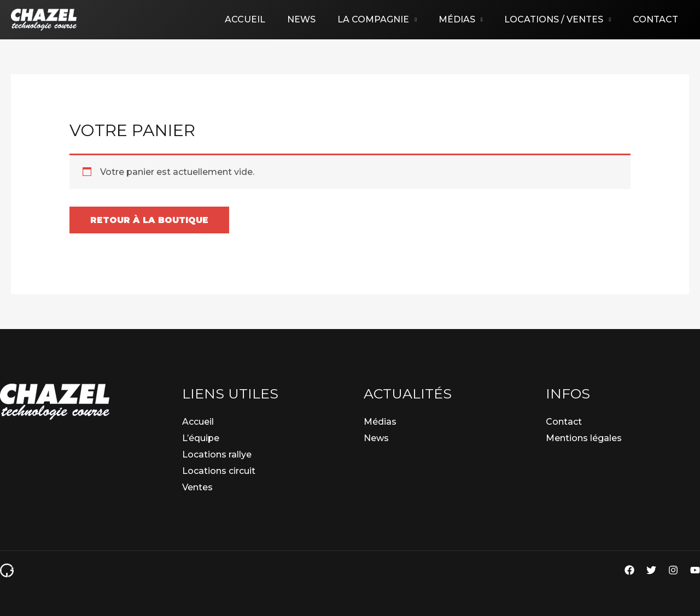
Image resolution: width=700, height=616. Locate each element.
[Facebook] (629, 570)
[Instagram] (673, 570)
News (321, 19)
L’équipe (201, 438)
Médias (468, 19)
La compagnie (389, 19)
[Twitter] (651, 570)
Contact (658, 19)
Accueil (269, 19)
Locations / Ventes (560, 19)
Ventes (197, 487)
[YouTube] (695, 570)
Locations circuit (219, 471)
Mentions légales (584, 438)
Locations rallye (217, 454)
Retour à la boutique (151, 220)
